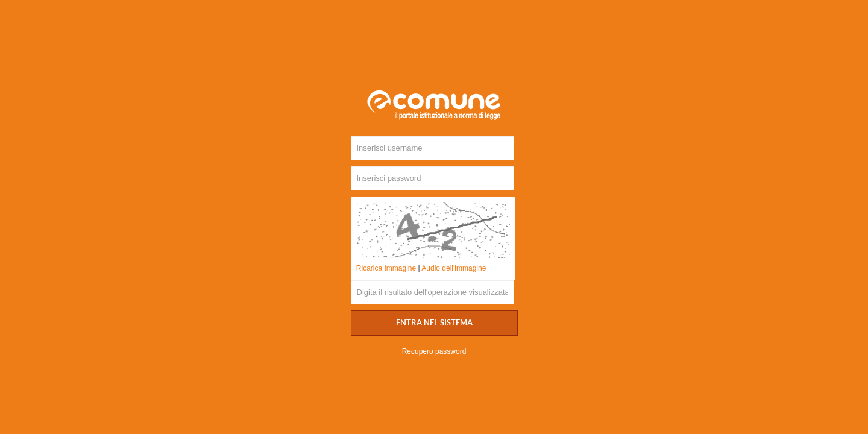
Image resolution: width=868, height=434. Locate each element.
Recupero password (434, 351)
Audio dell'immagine (454, 268)
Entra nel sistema (434, 323)
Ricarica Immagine (386, 268)
